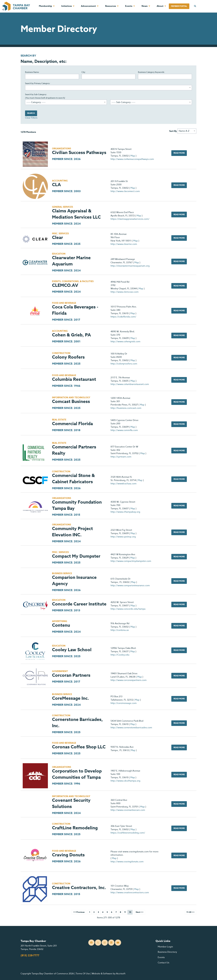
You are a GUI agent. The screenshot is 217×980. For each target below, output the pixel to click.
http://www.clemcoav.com (125, 292)
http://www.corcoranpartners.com (129, 680)
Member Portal (179, 6)
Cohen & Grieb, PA (71, 335)
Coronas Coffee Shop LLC (79, 747)
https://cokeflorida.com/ (123, 317)
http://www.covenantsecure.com (128, 810)
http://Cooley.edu (120, 655)
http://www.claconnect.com (125, 191)
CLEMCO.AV (65, 285)
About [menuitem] (160, 6)
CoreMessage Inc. (71, 698)
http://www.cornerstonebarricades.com (131, 728)
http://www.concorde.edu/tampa (128, 609)
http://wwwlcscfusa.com (124, 484)
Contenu (61, 625)
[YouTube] (118, 943)
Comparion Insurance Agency (74, 581)
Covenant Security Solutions (71, 804)
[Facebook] (91, 943)
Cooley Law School (72, 650)
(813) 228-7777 (30, 955)
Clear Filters (31, 118)
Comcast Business (71, 402)
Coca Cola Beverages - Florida (75, 310)
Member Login (165, 947)
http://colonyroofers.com (124, 364)
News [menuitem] (145, 6)
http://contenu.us (120, 630)
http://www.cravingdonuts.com (127, 862)
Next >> (140, 912)
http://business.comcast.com (126, 408)
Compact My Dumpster (76, 556)
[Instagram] (105, 943)
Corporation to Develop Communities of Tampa (77, 774)
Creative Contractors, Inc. (79, 888)
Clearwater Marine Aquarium (71, 261)
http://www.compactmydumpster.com (131, 561)
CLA (56, 185)
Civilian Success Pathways (79, 153)
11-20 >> (190, 912)
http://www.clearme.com (124, 244)
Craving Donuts (68, 855)
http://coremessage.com (124, 703)
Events (161, 957)
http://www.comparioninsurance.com (130, 586)
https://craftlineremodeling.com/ (128, 833)
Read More (179, 153)
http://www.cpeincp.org (123, 537)
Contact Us (164, 963)
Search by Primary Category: (38, 83)
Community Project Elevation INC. (72, 532)
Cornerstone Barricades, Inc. (77, 723)
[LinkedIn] (111, 943)
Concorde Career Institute (79, 604)
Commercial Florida (72, 424)
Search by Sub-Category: (45, 96)
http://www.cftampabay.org (125, 512)
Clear (58, 238)
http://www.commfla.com (124, 430)
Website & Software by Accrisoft (109, 974)
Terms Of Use (83, 974)
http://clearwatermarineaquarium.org (130, 266)
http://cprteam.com (121, 457)
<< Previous (79, 912)
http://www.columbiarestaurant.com (130, 384)
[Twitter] (98, 943)
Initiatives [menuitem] (67, 6)
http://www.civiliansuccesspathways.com (132, 159)
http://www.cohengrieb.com (125, 342)
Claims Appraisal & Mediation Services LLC (76, 214)
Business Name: (32, 72)
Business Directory (167, 952)
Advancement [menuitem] (88, 6)
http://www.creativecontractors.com (130, 893)
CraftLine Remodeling (75, 828)
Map (133, 156)
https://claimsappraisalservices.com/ (130, 219)
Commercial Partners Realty (74, 450)
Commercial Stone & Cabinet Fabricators (73, 479)
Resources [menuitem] (111, 6)
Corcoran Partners (71, 675)
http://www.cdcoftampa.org (125, 781)
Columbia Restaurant (74, 379)
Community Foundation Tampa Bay (77, 505)
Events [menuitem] (129, 6)
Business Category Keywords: (151, 72)
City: (84, 72)
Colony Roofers (68, 357)
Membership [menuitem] (45, 6)
